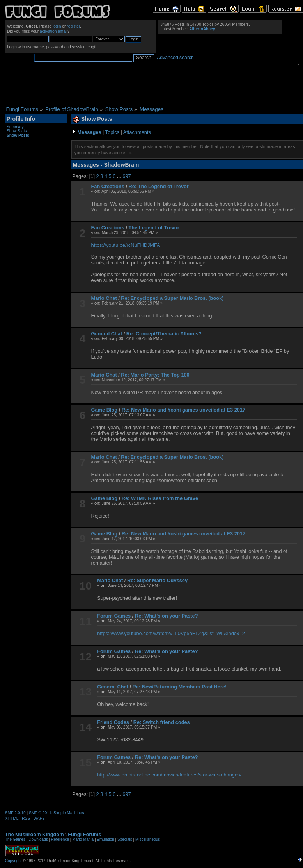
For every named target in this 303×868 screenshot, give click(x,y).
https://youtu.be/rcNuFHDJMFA (126, 245)
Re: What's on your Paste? (167, 616)
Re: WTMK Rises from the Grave (160, 498)
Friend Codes (113, 722)
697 (127, 176)
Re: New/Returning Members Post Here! (180, 687)
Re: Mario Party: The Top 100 (155, 375)
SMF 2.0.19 (15, 813)
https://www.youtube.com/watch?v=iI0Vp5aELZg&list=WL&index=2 (171, 633)
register (73, 26)
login (57, 26)
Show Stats (17, 131)
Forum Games (114, 616)
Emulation (105, 839)
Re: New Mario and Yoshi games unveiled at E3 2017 (183, 410)
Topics (112, 132)
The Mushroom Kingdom (35, 834)
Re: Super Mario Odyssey (157, 580)
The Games (15, 839)
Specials (125, 839)
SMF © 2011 (40, 813)
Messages (89, 132)
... (120, 176)
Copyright (13, 861)
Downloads (38, 839)
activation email (54, 31)
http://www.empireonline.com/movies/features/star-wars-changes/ (169, 775)
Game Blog (105, 410)
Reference (60, 839)
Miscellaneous (148, 839)
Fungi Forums (84, 834)
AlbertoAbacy (202, 29)
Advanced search (175, 58)
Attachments (137, 132)
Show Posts (18, 135)
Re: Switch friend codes (162, 722)
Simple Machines (69, 813)
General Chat (107, 334)
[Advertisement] (154, 87)
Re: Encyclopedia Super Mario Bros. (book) (172, 298)
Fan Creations (108, 186)
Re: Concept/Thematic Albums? (164, 334)
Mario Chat (104, 298)
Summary (15, 127)
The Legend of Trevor (154, 228)
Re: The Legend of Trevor (159, 186)
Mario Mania (83, 839)
